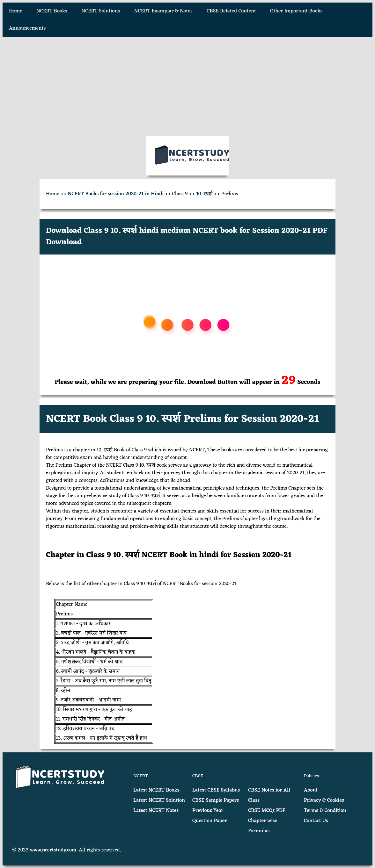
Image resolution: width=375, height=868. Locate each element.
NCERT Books (52, 11)
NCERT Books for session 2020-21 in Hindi (116, 194)
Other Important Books (296, 11)
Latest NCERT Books (156, 790)
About (311, 790)
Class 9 (180, 194)
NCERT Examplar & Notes (163, 11)
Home (16, 11)
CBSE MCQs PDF (267, 811)
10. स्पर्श (204, 194)
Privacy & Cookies (324, 800)
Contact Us (316, 821)
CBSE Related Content (231, 11)
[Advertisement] (187, 87)
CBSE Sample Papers (216, 800)
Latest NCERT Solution (159, 800)
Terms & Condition (325, 811)
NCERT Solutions (101, 11)
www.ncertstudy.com (53, 850)
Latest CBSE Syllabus (216, 790)
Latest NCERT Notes (156, 811)
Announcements (27, 28)
